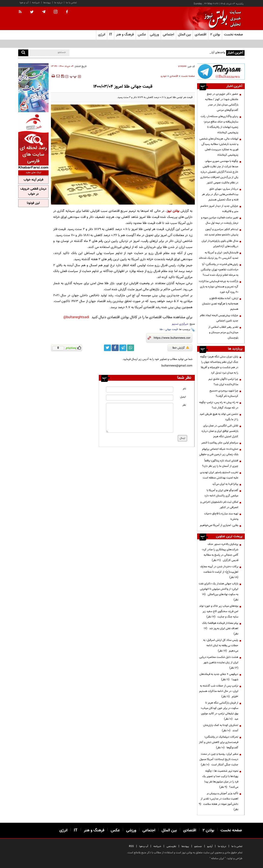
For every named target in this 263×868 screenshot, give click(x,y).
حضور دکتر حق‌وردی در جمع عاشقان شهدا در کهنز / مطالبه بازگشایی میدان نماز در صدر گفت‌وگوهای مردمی (222, 102)
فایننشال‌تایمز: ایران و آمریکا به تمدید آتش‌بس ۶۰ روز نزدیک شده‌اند (219, 255)
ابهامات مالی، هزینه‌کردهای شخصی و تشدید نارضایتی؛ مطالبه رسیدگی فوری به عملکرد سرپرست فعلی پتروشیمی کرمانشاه (219, 147)
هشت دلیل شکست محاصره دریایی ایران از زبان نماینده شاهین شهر (219, 662)
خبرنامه (36, 3)
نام (184, 389)
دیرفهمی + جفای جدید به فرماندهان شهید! (219, 677)
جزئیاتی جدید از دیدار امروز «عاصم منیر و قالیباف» (219, 209)
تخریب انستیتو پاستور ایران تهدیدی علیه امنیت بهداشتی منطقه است (219, 475)
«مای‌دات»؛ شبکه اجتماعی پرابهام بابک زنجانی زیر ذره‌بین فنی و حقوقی (219, 452)
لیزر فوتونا (33, 203)
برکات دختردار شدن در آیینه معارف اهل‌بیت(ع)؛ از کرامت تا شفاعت (219, 572)
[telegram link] (123, 348)
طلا (161, 329)
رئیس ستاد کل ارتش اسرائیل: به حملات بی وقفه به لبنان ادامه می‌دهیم (221, 645)
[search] (23, 53)
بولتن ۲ (215, 35)
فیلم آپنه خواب (33, 180)
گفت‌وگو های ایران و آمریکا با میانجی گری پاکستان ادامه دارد (221, 493)
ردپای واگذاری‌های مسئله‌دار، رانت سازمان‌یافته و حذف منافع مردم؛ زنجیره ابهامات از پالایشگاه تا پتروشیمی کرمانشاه (219, 124)
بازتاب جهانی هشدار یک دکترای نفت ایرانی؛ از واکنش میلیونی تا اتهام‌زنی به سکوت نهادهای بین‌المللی (219, 592)
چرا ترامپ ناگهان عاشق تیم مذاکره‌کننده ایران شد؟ (223, 382)
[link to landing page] (221, 19)
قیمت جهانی (171, 329)
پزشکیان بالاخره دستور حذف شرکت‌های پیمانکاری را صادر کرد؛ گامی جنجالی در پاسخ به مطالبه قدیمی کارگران (220, 552)
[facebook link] (115, 348)
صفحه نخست (233, 35)
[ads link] (221, 71)
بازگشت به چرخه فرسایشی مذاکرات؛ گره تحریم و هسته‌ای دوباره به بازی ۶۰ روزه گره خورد (219, 287)
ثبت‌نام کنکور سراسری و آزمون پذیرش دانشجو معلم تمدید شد (221, 232)
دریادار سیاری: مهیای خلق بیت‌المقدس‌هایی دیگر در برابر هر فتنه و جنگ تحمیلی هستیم (220, 194)
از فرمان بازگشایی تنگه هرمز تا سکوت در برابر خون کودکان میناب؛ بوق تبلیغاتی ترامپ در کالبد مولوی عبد (220, 711)
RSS (131, 846)
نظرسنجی (171, 846)
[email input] (140, 398)
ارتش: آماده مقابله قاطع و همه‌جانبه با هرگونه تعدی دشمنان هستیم (220, 304)
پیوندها (47, 3)
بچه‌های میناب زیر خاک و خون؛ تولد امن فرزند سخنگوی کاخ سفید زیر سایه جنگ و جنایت (219, 611)
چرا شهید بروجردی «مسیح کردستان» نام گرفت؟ (224, 393)
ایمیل (183, 397)
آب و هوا (24, 3)
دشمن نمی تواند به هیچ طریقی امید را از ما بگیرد (219, 417)
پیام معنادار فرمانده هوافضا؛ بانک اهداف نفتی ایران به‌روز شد (220, 628)
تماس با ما (71, 3)
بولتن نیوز (173, 211)
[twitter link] (107, 348)
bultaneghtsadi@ (76, 317)
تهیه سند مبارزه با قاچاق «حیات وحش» (221, 516)
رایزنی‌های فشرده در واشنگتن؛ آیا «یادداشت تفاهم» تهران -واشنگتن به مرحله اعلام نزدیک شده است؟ (220, 270)
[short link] (172, 338)
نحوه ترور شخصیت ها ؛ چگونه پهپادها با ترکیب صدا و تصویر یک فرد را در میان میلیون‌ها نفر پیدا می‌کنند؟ (220, 779)
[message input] (140, 418)
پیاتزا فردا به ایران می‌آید (225, 484)
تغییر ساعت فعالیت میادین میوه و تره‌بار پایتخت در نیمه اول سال (220, 220)
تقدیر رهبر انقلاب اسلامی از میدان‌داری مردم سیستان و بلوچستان (223, 332)
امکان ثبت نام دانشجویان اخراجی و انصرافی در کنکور (219, 505)
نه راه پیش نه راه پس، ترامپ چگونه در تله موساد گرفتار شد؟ (219, 405)
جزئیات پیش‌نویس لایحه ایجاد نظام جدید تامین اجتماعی (219, 318)
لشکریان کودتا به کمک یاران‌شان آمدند (221, 728)
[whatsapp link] (131, 348)
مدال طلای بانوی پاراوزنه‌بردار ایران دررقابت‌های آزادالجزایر (220, 244)
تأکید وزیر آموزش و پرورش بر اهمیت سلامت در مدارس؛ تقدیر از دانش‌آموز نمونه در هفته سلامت (219, 801)
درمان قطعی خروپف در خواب (33, 192)
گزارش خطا (181, 348)
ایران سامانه (218, 858)
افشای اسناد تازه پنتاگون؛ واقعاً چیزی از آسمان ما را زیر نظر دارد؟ (220, 463)
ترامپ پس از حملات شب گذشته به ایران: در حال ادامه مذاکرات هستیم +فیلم (219, 691)
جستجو (198, 846)
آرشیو (210, 846)
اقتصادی (174, 76)
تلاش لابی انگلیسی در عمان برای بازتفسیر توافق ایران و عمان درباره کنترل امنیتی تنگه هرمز (220, 431)
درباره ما (58, 3)
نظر (184, 405)
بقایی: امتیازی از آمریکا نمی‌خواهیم (219, 525)
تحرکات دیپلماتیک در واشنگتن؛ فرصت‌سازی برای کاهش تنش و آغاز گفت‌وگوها (219, 742)
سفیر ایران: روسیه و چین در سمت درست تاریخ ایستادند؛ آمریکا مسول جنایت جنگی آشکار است (219, 759)
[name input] (140, 389)
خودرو (164, 76)
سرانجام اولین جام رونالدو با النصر (220, 443)
